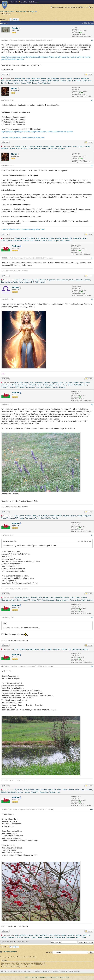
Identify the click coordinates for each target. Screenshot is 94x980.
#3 (92, 166)
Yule (63, 937)
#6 (92, 404)
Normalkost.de (55, 978)
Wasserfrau (44, 792)
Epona (10, 83)
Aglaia (15, 28)
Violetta (8, 81)
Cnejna (32, 238)
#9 (92, 667)
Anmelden (24, 2)
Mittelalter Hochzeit (45, 978)
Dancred (56, 81)
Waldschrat (46, 83)
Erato (28, 78)
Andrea (70, 78)
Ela (2, 83)
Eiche (69, 81)
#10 (91, 809)
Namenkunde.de (65, 978)
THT (29, 83)
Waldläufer (85, 78)
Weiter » (16, 19)
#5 (92, 299)
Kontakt (4, 972)
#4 (92, 258)
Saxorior (63, 78)
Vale (24, 78)
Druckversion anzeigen (10, 951)
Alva (39, 83)
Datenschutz (35, 978)
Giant (25, 790)
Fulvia (79, 81)
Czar (74, 81)
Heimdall (18, 78)
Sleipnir (50, 148)
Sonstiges (31, 12)
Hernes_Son (46, 78)
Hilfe (91, 7)
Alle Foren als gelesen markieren (54, 972)
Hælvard (70, 385)
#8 (92, 617)
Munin (21, 81)
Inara (3, 81)
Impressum (28, 978)
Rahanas (43, 81)
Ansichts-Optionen (88, 23)
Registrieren (33, 2)
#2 (92, 100)
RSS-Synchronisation (73, 972)
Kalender (84, 7)
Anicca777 (25, 146)
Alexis (85, 81)
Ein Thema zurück (8, 942)
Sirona (34, 83)
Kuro (90, 81)
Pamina (15, 81)
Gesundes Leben (21, 12)
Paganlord (55, 78)
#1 (92, 40)
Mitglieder (76, 7)
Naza (16, 383)
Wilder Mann (34, 81)
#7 (92, 535)
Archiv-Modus (37, 972)
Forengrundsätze (58, 7)
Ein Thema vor (22, 942)
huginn (24, 83)
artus (27, 81)
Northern (17, 83)
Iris (6, 83)
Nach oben (27, 972)
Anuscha (77, 78)
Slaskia (63, 81)
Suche (68, 7)
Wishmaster (36, 78)
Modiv (50, 81)
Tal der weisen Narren (7, 12)
